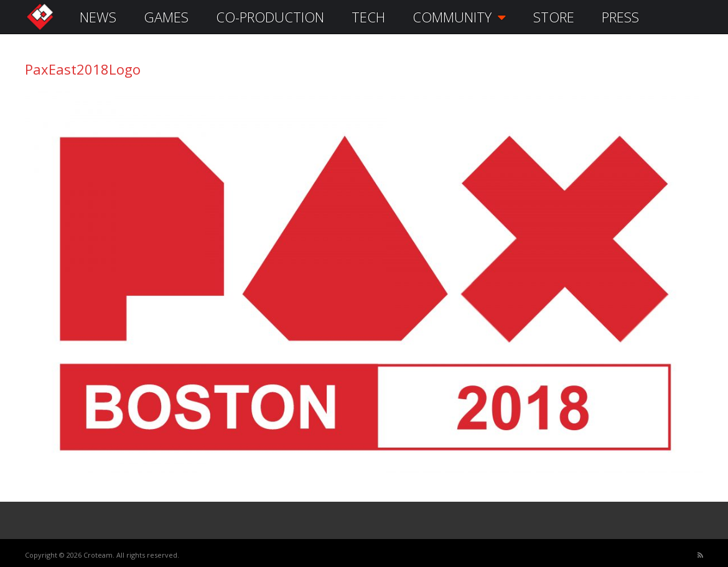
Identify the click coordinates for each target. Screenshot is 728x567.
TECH (368, 17)
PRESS (620, 17)
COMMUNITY (459, 17)
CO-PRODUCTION (270, 17)
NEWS (98, 17)
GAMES (166, 17)
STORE (554, 17)
